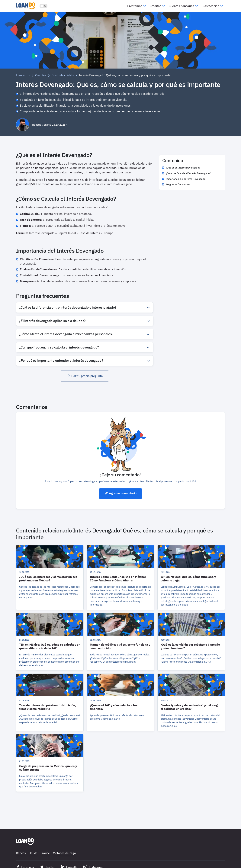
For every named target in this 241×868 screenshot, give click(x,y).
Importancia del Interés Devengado (186, 179)
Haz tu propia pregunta (85, 376)
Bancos (21, 853)
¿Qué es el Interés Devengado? (183, 168)
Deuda (33, 853)
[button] (85, 307)
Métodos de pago (64, 853)
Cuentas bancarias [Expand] (181, 6)
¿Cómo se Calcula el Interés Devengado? (188, 173)
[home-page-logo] (25, 842)
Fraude (45, 853)
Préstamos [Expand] (135, 6)
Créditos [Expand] (155, 6)
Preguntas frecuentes (178, 184)
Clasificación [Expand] (210, 6)
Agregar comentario (120, 493)
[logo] (26, 6)
